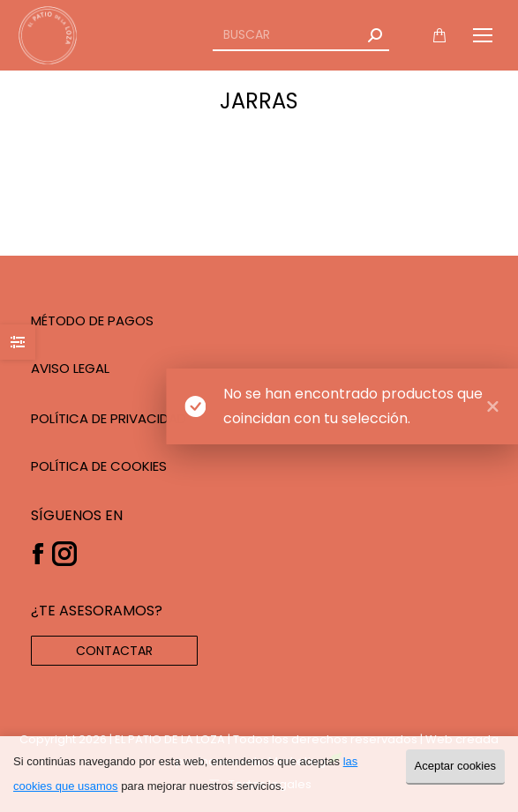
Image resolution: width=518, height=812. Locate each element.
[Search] (301, 35)
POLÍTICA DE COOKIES (99, 466)
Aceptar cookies (456, 766)
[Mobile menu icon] (483, 35)
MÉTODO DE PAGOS (92, 320)
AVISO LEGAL (70, 368)
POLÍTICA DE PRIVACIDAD (109, 418)
